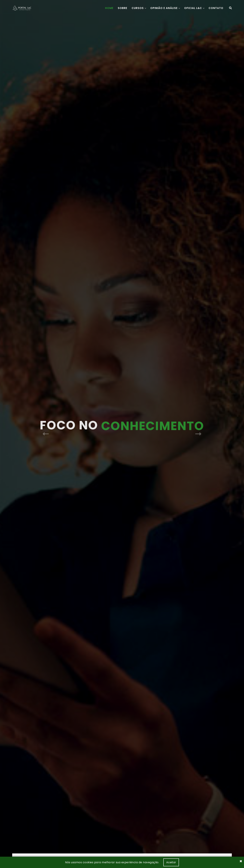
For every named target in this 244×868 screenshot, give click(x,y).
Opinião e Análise (164, 8)
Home (109, 8)
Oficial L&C (193, 8)
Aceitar (171, 862)
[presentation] (46, 434)
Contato (216, 8)
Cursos (138, 8)
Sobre (123, 8)
